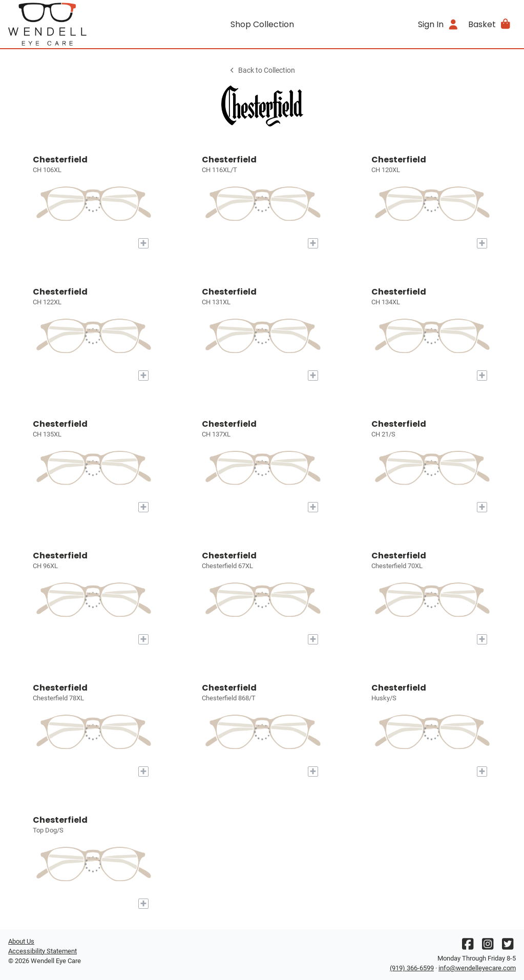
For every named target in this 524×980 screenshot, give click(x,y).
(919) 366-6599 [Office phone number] (412, 968)
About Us (21, 941)
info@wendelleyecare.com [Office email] (477, 968)
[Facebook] (468, 946)
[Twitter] (508, 946)
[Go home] (72, 24)
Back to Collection (262, 70)
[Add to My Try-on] (143, 243)
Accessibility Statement (43, 951)
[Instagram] (488, 946)
